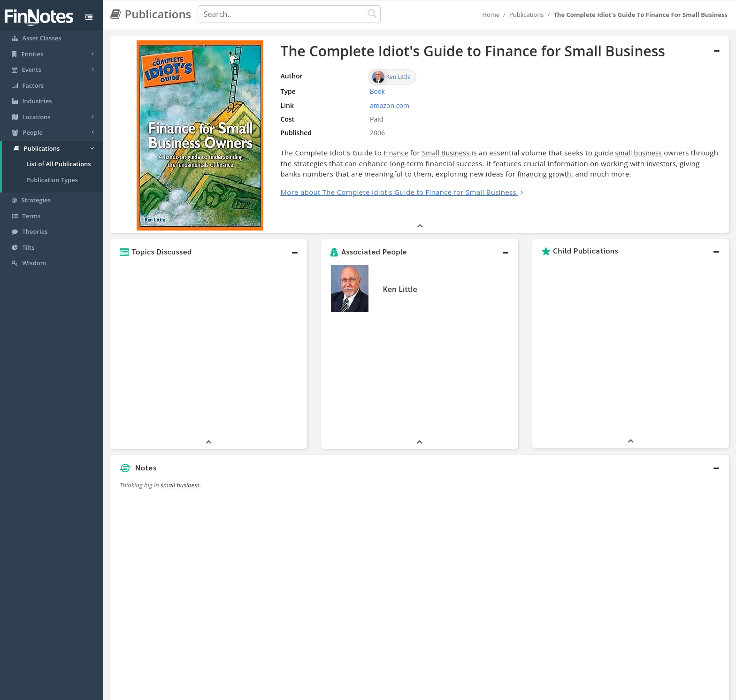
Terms (411, 691)
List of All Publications (59, 164)
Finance (346, 153)
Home (491, 15)
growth (488, 174)
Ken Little (400, 256)
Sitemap (335, 691)
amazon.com (350, 105)
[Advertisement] (650, 465)
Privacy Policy (374, 691)
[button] (209, 218)
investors (598, 164)
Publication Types (52, 180)
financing (460, 174)
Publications (527, 15)
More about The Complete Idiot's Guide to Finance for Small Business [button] (349, 192)
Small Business (396, 153)
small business (589, 153)
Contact (440, 691)
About (306, 691)
